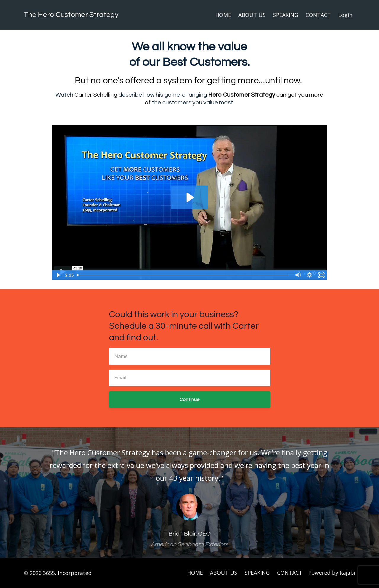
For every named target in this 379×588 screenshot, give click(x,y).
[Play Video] (58, 275)
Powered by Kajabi (332, 573)
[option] (189, 493)
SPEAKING (286, 15)
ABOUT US (252, 15)
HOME (223, 15)
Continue (189, 400)
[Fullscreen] (321, 275)
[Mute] (298, 275)
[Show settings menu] (309, 275)
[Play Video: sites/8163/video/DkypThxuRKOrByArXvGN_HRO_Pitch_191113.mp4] (189, 197)
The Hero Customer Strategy (71, 15)
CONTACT (318, 15)
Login (345, 15)
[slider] (183, 275)
